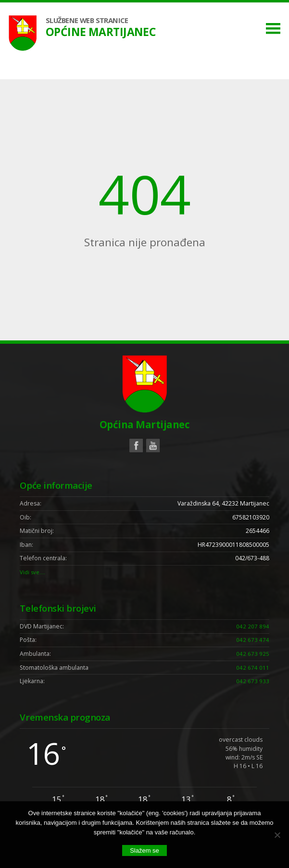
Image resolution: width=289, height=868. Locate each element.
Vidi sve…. (33, 573)
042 (253, 627)
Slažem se (144, 850)
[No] (277, 835)
